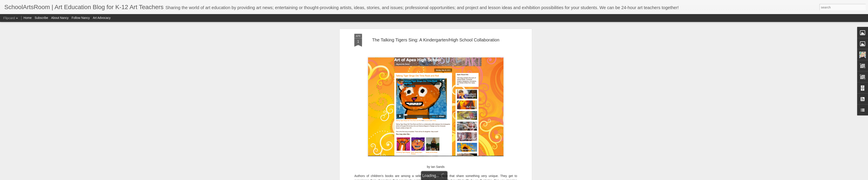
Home (27, 18)
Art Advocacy (102, 18)
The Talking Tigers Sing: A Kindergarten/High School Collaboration (436, 40)
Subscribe (41, 18)
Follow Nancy (81, 18)
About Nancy (60, 18)
